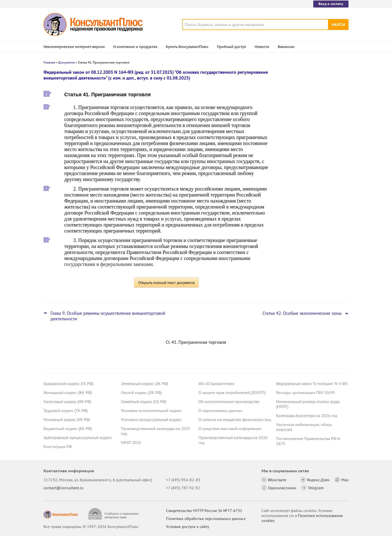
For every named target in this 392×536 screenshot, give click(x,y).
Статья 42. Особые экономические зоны (302, 313)
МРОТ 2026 (131, 442)
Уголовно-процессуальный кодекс (151, 419)
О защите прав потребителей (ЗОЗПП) (232, 392)
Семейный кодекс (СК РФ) (144, 401)
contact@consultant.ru (63, 488)
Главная (49, 62)
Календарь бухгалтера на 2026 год (307, 415)
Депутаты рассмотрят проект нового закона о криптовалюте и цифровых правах (309, 98)
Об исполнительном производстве (229, 401)
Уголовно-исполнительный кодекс (151, 410)
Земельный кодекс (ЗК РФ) (144, 383)
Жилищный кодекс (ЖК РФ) (68, 392)
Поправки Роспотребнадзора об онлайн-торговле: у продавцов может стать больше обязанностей (310, 180)
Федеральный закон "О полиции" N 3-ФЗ (312, 383)
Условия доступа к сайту (187, 526)
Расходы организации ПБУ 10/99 (305, 392)
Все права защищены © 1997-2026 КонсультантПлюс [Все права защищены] (91, 526)
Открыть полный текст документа (166, 282)
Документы (67, 62)
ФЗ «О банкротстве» (216, 383)
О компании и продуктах (135, 47)
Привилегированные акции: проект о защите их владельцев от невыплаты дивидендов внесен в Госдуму (310, 125)
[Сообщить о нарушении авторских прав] (114, 514)
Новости (262, 47)
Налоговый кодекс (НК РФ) (67, 401)
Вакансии (286, 47)
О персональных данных (220, 410)
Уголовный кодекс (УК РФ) (67, 419)
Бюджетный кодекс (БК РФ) (68, 428)
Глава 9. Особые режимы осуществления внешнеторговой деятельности (108, 316)
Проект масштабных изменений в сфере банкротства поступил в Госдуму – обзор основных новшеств (311, 153)
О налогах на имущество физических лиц (235, 419)
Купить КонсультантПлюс (187, 47)
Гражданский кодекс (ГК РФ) (68, 383)
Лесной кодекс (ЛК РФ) (141, 392)
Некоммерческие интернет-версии (74, 47)
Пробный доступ (232, 47)
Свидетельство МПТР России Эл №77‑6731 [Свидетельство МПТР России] (204, 510)
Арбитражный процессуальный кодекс (78, 437)
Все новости (289, 196)
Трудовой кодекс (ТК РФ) (65, 410)
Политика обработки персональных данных (206, 518)
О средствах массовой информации (230, 428)
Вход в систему (331, 4)
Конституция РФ (58, 446)
